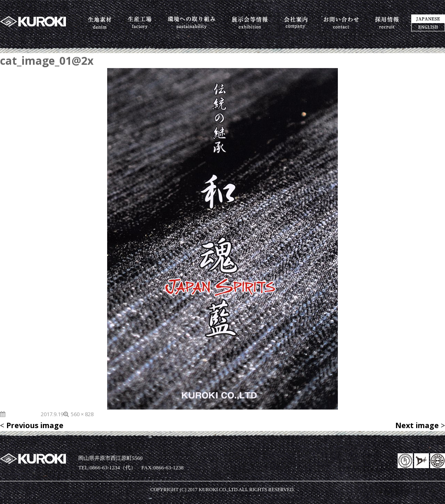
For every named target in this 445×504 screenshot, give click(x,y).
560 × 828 (82, 414)
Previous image (35, 425)
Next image (417, 425)
